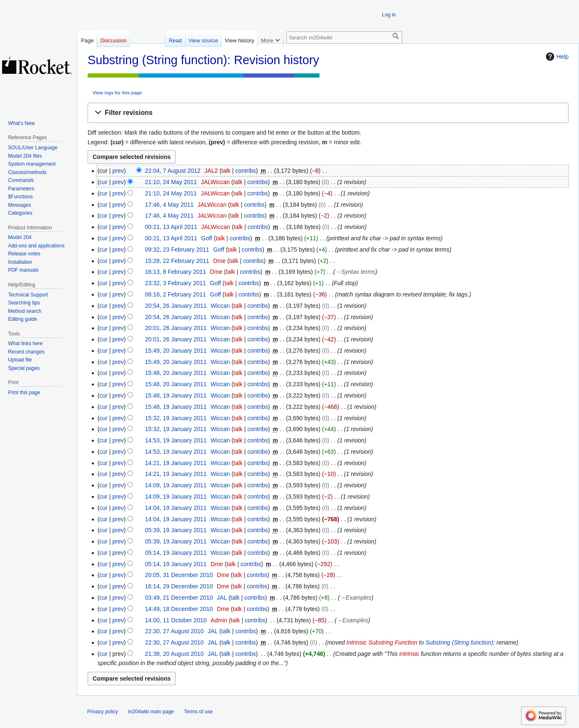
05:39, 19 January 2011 (176, 530)
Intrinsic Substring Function (382, 642)
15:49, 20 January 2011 (176, 351)
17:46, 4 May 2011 (169, 205)
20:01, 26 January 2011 (176, 328)
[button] (328, 113)
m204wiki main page (151, 712)
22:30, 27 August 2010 (174, 631)
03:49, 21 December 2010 (179, 598)
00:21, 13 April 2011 (171, 227)
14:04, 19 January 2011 (176, 508)
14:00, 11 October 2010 (176, 620)
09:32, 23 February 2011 (177, 250)
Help (556, 57)
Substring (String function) (460, 642)
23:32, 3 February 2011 (176, 283)
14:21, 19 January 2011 (176, 463)
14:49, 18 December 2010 (179, 609)
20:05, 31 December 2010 (179, 575)
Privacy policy (103, 712)
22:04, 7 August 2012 (173, 171)
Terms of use (199, 712)
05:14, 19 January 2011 (176, 553)
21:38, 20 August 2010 (174, 654)
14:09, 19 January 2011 (176, 485)
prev (118, 171)
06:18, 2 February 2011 (176, 294)
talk (226, 171)
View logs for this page (117, 92)
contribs (245, 171)
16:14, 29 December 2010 (179, 586)
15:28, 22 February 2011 (177, 261)
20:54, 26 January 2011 (176, 306)
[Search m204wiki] (344, 38)
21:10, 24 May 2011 (171, 182)
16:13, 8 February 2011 (176, 272)
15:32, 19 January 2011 (176, 418)
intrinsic (409, 654)
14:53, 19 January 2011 (176, 440)
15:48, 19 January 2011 (176, 395)
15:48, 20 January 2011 (176, 373)
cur (103, 182)
